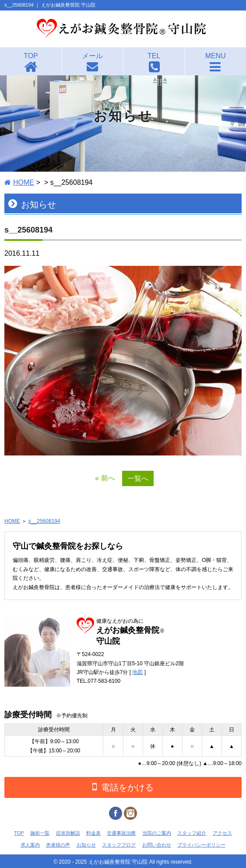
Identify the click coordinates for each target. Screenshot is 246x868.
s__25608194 (44, 521)
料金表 (93, 833)
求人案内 (30, 845)
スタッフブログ (119, 845)
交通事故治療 (121, 833)
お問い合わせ (157, 845)
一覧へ (138, 478)
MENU (216, 56)
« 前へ (105, 478)
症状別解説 (68, 833)
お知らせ (86, 845)
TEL (154, 56)
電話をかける (123, 787)
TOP (31, 56)
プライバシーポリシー (201, 845)
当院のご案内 (157, 833)
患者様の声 (58, 845)
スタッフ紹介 (192, 833)
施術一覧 (40, 833)
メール (92, 56)
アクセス (222, 833)
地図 (137, 672)
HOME (24, 182)
